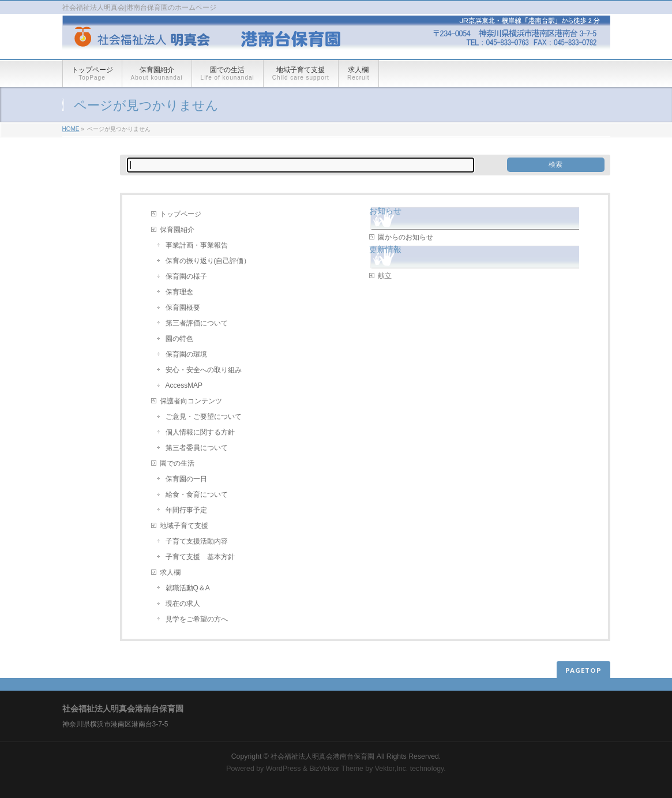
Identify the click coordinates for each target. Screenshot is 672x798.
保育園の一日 (186, 479)
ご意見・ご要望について (204, 417)
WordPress (284, 769)
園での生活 (177, 463)
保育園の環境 (186, 354)
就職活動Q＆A (188, 588)
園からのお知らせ (406, 237)
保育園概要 (183, 308)
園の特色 (179, 339)
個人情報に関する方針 (200, 432)
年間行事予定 (186, 510)
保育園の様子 (186, 276)
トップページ (181, 214)
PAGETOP (583, 670)
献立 (385, 276)
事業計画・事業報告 (197, 245)
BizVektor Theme (336, 769)
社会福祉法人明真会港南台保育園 (323, 756)
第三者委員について (197, 448)
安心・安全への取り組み (204, 370)
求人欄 (170, 572)
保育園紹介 (177, 230)
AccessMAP (184, 385)
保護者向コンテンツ (191, 401)
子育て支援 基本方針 (200, 557)
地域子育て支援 (184, 526)
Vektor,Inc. (392, 769)
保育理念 (179, 292)
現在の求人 (183, 604)
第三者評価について (197, 323)
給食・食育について (197, 494)
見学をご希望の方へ (197, 619)
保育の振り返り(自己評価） (208, 261)
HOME (71, 129)
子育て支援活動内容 (197, 541)
